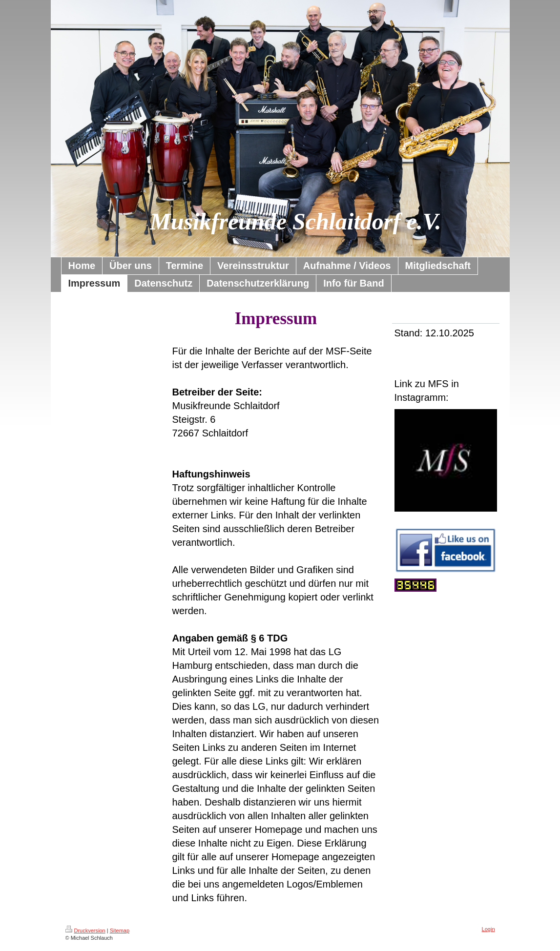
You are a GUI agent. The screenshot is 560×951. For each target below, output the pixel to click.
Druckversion (85, 930)
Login (488, 929)
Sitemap (120, 930)
